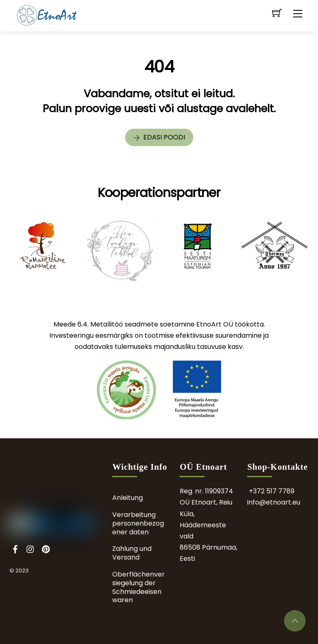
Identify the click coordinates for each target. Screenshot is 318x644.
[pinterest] (46, 548)
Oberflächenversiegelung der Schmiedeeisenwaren (139, 587)
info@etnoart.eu (274, 502)
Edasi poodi (159, 137)
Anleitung (128, 498)
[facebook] (15, 548)
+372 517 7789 (272, 491)
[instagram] (31, 548)
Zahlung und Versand (132, 553)
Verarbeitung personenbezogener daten (138, 523)
